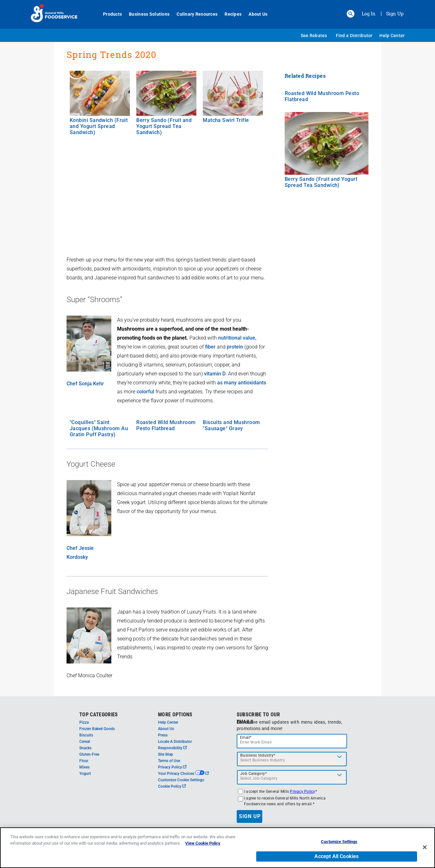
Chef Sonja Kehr (85, 384)
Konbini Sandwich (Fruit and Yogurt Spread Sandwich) (99, 126)
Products (109, 14)
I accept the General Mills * (281, 792)
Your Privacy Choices (183, 774)
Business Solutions (146, 14)
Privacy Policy (172, 767)
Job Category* (254, 774)
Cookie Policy (172, 786)
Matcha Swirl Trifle (226, 120)
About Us (254, 14)
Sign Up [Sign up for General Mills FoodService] (395, 13)
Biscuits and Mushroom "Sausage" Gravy (231, 425)
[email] (292, 741)
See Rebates (314, 36)
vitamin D (215, 374)
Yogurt (85, 774)
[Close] (425, 847)
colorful (145, 392)
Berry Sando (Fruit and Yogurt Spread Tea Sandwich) (164, 126)
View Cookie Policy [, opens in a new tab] (203, 843)
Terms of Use (169, 761)
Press (163, 735)
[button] (351, 14)
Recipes (229, 14)
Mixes (84, 767)
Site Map (166, 754)
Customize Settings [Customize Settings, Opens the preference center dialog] (339, 842)
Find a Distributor (354, 36)
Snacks (85, 748)
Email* (246, 737)
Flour (84, 761)
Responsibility (172, 748)
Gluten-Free (89, 754)
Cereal (85, 742)
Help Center (392, 36)
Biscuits (86, 735)
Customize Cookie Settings (181, 780)
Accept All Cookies (336, 856)
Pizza (84, 722)
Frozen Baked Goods (97, 729)
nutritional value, (237, 338)
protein (235, 347)
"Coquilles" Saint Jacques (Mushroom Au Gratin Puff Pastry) (99, 428)
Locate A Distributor (175, 742)
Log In (369, 13)
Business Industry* (258, 755)
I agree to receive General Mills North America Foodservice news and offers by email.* (285, 801)
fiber (210, 347)
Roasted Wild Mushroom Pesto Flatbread (166, 425)
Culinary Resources (194, 14)
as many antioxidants (242, 383)
